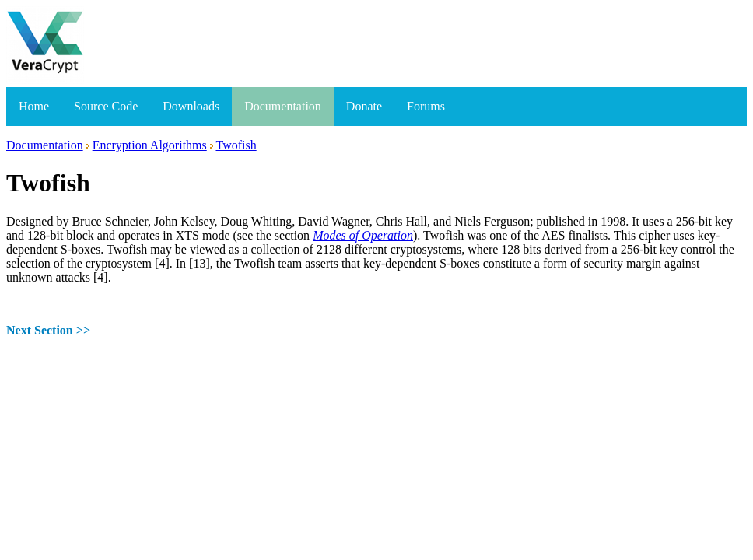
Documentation (283, 106)
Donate (364, 106)
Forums (426, 106)
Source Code (106, 106)
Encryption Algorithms (150, 145)
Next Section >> (48, 330)
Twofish (236, 145)
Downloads (191, 106)
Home (34, 106)
